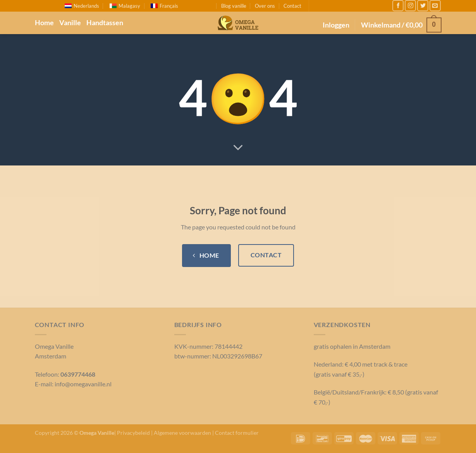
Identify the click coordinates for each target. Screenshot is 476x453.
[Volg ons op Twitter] (423, 6)
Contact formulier (237, 433)
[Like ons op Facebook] (398, 6)
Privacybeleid (133, 433)
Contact (292, 6)
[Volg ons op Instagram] (410, 6)
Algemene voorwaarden (182, 433)
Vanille (70, 23)
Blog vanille (234, 6)
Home (44, 23)
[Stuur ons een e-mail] (435, 6)
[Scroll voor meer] (238, 148)
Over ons (265, 6)
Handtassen (105, 23)
